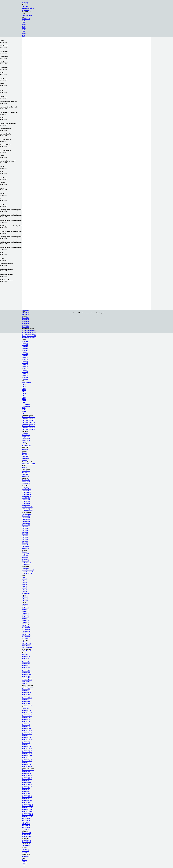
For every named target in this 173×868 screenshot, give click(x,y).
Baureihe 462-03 (27, 799)
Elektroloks (25, 709)
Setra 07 (24, 590)
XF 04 (24, 26)
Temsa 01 (25, 604)
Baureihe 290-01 (27, 673)
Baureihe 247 (26, 669)
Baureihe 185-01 (27, 746)
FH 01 (24, 384)
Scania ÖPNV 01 (27, 574)
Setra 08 (24, 592)
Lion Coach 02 (26, 491)
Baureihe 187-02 (27, 759)
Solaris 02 (25, 599)
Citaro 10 (25, 543)
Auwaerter (25, 449)
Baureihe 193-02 (27, 764)
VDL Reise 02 (26, 629)
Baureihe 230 (26, 667)
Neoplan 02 (25, 555)
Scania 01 (25, 341)
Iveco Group (26, 471)
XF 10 (24, 37)
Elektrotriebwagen (28, 770)
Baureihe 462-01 (27, 795)
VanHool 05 (26, 615)
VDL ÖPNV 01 (27, 638)
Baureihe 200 (26, 656)
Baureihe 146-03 (27, 732)
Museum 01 (25, 849)
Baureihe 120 (26, 723)
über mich (25, 6)
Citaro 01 (25, 527)
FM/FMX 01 (26, 404)
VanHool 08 (26, 620)
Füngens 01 (25, 437)
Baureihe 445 (26, 791)
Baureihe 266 (26, 671)
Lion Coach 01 (26, 489)
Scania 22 (25, 379)
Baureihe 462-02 (27, 797)
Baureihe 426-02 (27, 784)
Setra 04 (24, 584)
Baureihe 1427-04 (27, 809)
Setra (23, 577)
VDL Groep (26, 626)
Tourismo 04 (26, 521)
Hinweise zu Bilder (28, 8)
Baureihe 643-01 (27, 698)
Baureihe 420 (26, 772)
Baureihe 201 (26, 658)
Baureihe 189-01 (27, 761)
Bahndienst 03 (26, 836)
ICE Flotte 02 (26, 820)
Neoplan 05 (25, 561)
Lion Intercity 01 (27, 507)
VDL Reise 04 (26, 633)
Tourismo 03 (26, 519)
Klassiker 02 (26, 482)
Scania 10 (25, 357)
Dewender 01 (26, 435)
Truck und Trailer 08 (28, 429)
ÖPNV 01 (25, 456)
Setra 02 (24, 581)
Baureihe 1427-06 (27, 813)
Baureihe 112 (26, 721)
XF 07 (24, 31)
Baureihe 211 (26, 660)
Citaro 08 (25, 539)
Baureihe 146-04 (27, 734)
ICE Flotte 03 (26, 822)
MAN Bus (25, 487)
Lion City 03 (26, 501)
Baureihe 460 (26, 793)
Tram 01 (24, 860)
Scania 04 (25, 347)
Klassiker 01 (26, 480)
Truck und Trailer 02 (28, 419)
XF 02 (24, 22)
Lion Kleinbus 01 (27, 510)
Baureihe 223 (26, 665)
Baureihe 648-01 (27, 703)
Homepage (25, 3)
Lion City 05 (26, 505)
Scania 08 (25, 354)
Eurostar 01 (26, 829)
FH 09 (24, 399)
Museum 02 (25, 851)
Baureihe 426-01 (27, 782)
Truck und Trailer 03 (28, 420)
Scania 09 (25, 356)
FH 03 (24, 388)
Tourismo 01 (26, 516)
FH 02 (24, 386)
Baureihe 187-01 (27, 757)
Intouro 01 (25, 545)
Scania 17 (25, 370)
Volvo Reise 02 (26, 646)
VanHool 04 (26, 613)
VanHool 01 (26, 608)
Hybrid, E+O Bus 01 (28, 464)
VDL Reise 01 (26, 628)
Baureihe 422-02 (27, 775)
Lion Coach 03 (26, 492)
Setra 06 (24, 588)
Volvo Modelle (26, 383)
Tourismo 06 (26, 525)
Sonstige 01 (25, 458)
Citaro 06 (25, 536)
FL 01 (24, 410)
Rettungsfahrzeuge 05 (29, 338)
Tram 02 (24, 862)
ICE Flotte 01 (26, 818)
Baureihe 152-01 (27, 737)
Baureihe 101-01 (27, 710)
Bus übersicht (26, 446)
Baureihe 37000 (27, 766)
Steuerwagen (26, 845)
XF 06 (24, 30)
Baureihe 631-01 (27, 691)
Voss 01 (24, 442)
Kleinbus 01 (26, 460)
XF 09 (24, 35)
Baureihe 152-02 (27, 739)
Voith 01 (24, 683)
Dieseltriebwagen (27, 687)
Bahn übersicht (27, 651)
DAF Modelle (26, 19)
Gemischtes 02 (26, 842)
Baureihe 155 (26, 741)
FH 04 (24, 390)
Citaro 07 (25, 537)
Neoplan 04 (25, 559)
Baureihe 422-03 (27, 777)
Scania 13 (25, 363)
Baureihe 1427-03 (27, 808)
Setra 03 (24, 583)
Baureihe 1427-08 (27, 817)
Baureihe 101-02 (27, 712)
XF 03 (24, 24)
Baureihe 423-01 (27, 779)
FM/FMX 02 (26, 406)
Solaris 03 (25, 601)
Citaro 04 (25, 532)
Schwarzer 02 (26, 440)
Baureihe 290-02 (27, 674)
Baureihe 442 (26, 790)
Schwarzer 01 (26, 438)
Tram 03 (24, 863)
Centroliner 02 (26, 565)
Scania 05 (25, 348)
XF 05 (24, 28)
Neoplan (24, 552)
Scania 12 (25, 361)
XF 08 (24, 33)
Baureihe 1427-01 (27, 804)
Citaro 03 (25, 530)
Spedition (25, 433)
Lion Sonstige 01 (27, 509)
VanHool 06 (26, 617)
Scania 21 (25, 377)
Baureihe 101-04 (27, 716)
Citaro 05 (25, 534)
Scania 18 (25, 372)
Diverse (24, 453)
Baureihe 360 (26, 676)
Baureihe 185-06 (27, 755)
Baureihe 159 (26, 743)
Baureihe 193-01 (27, 763)
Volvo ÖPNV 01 (27, 647)
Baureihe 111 (26, 719)
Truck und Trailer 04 (28, 422)
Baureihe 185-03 (27, 750)
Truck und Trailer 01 (28, 417)
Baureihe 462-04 (27, 800)
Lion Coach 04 (26, 494)
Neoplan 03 (25, 557)
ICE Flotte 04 (26, 824)
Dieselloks (25, 655)
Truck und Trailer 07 (28, 428)
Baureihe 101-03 (27, 714)
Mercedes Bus (26, 514)
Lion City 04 (26, 503)
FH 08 (24, 397)
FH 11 (24, 402)
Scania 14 (25, 365)
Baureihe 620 (26, 689)
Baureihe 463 (26, 802)
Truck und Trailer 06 (28, 426)
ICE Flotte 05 (26, 826)
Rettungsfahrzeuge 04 (29, 336)
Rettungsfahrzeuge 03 (29, 334)
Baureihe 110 (26, 718)
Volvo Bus (25, 642)
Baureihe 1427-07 (27, 815)
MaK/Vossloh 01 (27, 678)
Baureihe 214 (26, 662)
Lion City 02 (26, 500)
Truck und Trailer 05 (28, 424)
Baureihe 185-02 (27, 748)
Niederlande (26, 856)
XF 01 (24, 21)
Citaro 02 (25, 528)
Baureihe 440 (26, 788)
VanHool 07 (26, 619)
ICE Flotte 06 (26, 827)
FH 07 (24, 395)
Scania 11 (25, 359)
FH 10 (24, 401)
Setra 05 (24, 586)
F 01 (23, 413)
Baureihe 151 (26, 736)
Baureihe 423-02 (27, 781)
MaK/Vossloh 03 (27, 682)
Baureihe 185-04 (27, 752)
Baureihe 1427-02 (27, 806)
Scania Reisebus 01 (28, 570)
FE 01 (24, 408)
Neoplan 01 (25, 554)
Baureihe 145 (26, 727)
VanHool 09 (26, 622)
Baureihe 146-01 (27, 728)
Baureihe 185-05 (27, 754)
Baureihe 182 (26, 745)
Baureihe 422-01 (27, 773)
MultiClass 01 (26, 593)
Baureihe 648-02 (27, 705)
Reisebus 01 (26, 455)
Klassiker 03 (26, 483)
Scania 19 (25, 374)
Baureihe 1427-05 (27, 811)
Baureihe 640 (26, 694)
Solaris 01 (25, 597)
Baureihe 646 (26, 701)
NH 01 (24, 411)
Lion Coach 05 (26, 496)
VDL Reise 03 (26, 631)
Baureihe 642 (26, 696)
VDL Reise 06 (26, 637)
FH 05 (24, 392)
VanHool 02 (26, 610)
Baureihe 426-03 (27, 786)
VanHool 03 (26, 611)
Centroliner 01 (26, 563)
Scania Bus (25, 568)
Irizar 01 (25, 467)
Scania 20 (25, 375)
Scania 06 (25, 350)
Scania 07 (25, 352)
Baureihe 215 (26, 664)
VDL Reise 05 (26, 635)
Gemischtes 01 (26, 840)
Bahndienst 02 (26, 835)
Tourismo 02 (26, 518)
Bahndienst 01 (26, 833)
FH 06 (24, 393)
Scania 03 (25, 345)
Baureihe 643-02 (27, 700)
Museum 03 (25, 853)
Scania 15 (25, 366)
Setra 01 (24, 579)
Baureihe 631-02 (27, 692)
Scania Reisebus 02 (28, 572)
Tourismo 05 (26, 523)
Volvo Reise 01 (26, 644)
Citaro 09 (25, 541)
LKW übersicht (27, 15)
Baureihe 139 (26, 725)
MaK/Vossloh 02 (27, 680)
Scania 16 (25, 368)
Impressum (25, 10)
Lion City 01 (26, 498)
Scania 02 (25, 343)
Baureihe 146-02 (27, 730)
